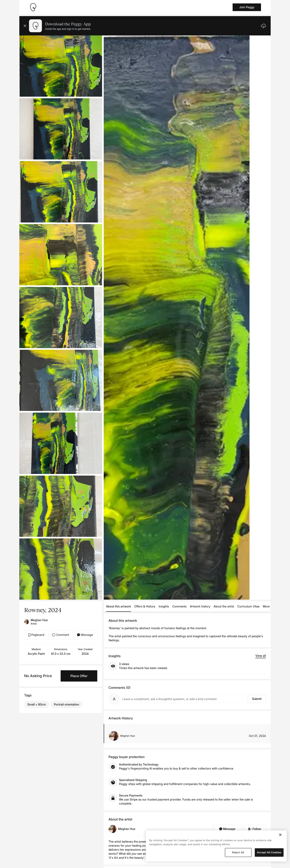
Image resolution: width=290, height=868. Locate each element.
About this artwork (119, 606)
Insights (164, 606)
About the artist (224, 606)
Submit (257, 699)
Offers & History (145, 606)
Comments (179, 606)
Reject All (238, 852)
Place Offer (79, 676)
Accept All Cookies (269, 852)
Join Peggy (247, 7)
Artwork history (200, 606)
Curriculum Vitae (248, 606)
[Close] (280, 835)
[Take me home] (33, 7)
